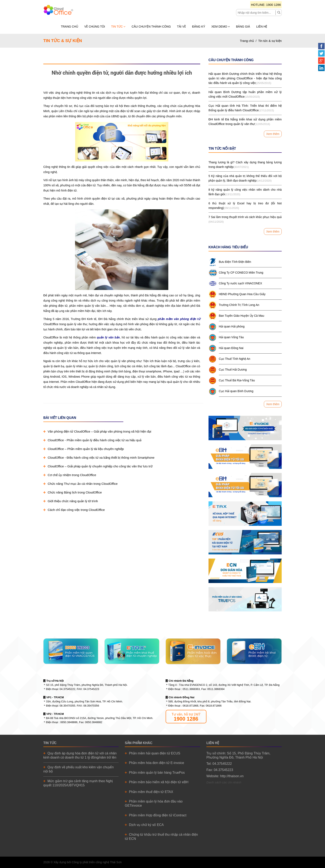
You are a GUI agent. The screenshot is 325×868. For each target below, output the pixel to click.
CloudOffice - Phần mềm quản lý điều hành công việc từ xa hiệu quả (92, 440)
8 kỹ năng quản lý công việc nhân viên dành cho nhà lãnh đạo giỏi (245, 192)
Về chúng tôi (95, 27)
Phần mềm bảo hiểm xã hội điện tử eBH (159, 782)
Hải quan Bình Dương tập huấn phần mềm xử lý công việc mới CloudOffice (245, 95)
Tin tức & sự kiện (270, 41)
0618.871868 (190, 706)
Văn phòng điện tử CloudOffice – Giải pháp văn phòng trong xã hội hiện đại (97, 431)
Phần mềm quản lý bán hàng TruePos (157, 773)
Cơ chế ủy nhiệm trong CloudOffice (70, 475)
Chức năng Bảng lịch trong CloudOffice (73, 492)
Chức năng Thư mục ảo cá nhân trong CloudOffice (80, 484)
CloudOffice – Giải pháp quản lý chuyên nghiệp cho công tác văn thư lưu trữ (98, 466)
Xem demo (221, 27)
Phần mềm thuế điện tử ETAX (151, 792)
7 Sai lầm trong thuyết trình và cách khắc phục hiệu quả (245, 220)
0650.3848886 (69, 722)
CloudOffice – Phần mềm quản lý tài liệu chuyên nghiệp (84, 449)
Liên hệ (262, 27)
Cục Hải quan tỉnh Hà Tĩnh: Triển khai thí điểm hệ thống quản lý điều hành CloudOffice (245, 108)
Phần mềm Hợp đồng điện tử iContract (158, 815)
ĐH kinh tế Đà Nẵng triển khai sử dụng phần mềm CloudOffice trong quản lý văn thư (245, 122)
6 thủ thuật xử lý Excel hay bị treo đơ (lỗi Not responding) (245, 206)
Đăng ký (199, 27)
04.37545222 (67, 689)
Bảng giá (243, 27)
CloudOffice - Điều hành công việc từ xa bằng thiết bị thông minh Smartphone (99, 458)
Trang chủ (70, 27)
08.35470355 (67, 706)
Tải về (181, 27)
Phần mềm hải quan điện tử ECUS (155, 753)
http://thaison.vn (232, 776)
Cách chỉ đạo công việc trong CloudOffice (74, 510)
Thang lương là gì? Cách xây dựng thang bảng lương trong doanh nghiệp (245, 165)
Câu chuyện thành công (151, 27)
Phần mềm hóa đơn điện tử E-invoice (156, 763)
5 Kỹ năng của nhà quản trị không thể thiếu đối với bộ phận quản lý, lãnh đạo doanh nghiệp (245, 179)
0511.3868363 (191, 689)
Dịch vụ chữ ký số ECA (146, 825)
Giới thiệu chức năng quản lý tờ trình (71, 501)
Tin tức (118, 27)
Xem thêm (273, 134)
